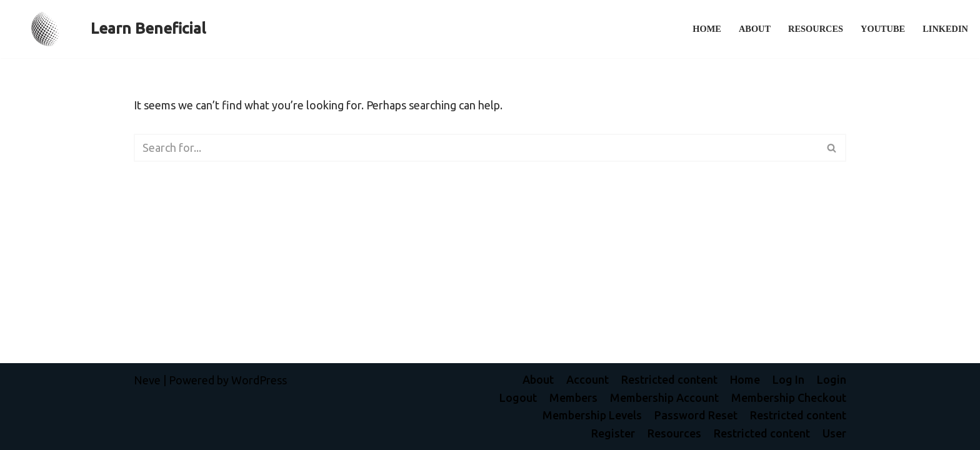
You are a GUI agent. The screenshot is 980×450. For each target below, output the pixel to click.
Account (587, 379)
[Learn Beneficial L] (107, 29)
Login (832, 379)
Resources (816, 29)
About (755, 29)
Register (613, 433)
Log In (788, 379)
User (834, 433)
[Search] (476, 148)
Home (707, 29)
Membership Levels (592, 415)
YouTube (883, 29)
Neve (147, 380)
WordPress (259, 380)
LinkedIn (945, 29)
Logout (518, 397)
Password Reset (696, 415)
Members (573, 397)
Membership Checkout (789, 397)
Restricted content (669, 379)
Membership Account (664, 397)
